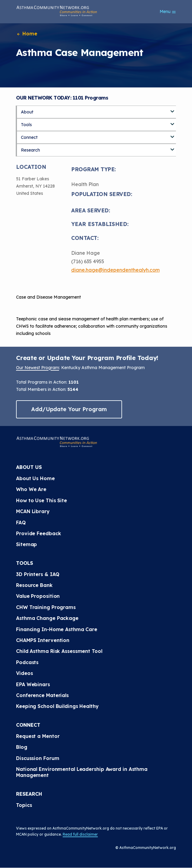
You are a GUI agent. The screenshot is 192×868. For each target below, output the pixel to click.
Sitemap (26, 544)
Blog (22, 747)
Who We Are (31, 489)
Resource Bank (34, 585)
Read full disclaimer (80, 834)
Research (30, 150)
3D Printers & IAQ (38, 574)
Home (27, 34)
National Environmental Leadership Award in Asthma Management (82, 772)
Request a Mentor (38, 736)
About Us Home (35, 478)
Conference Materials (42, 695)
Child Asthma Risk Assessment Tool (59, 651)
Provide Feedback (38, 533)
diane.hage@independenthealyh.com (115, 270)
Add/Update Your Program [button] (69, 409)
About (27, 112)
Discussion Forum (38, 758)
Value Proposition (38, 596)
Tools (26, 125)
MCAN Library (33, 511)
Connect (29, 137)
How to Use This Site (41, 500)
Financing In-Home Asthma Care (57, 629)
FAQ (21, 522)
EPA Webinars (33, 684)
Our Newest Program (38, 368)
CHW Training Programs (46, 607)
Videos (24, 673)
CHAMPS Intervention (43, 640)
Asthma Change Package (47, 618)
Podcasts (27, 662)
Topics (24, 805)
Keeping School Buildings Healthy (57, 706)
